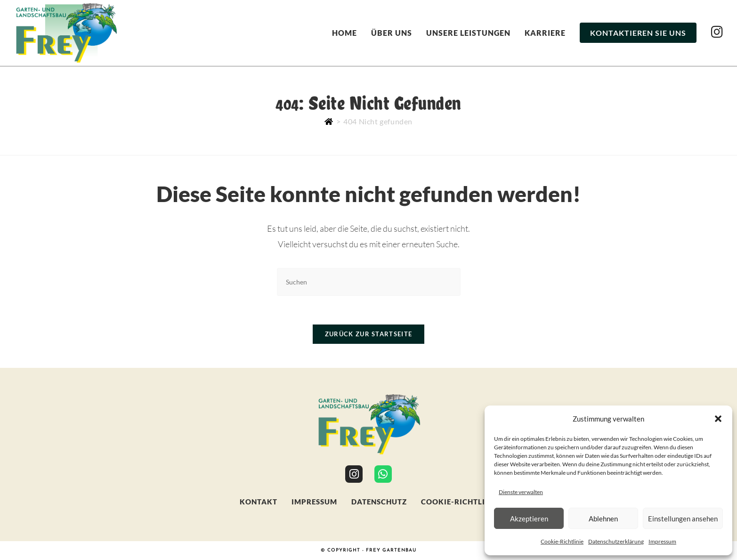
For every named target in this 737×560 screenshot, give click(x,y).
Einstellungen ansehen (683, 519)
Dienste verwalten (521, 492)
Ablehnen (603, 519)
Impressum (662, 541)
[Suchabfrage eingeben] (369, 282)
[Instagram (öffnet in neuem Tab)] (717, 32)
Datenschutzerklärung (616, 541)
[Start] (329, 121)
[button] (718, 419)
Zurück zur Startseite (368, 334)
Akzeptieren (529, 519)
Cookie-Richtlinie (562, 541)
